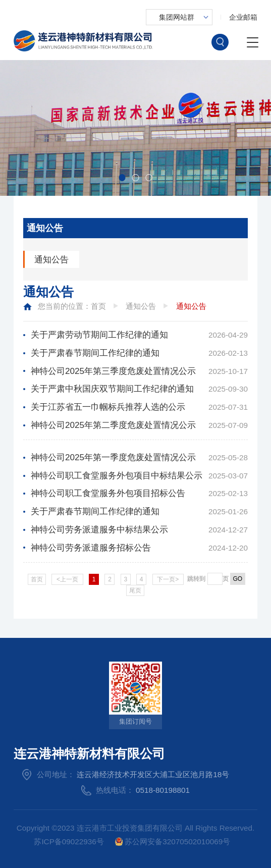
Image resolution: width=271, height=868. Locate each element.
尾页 (135, 590)
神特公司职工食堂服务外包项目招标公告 (108, 493)
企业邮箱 (243, 17)
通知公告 (51, 259)
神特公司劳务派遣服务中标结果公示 (99, 529)
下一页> (168, 579)
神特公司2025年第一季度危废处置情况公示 (113, 457)
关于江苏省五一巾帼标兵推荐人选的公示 (108, 407)
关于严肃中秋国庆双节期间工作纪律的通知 (112, 389)
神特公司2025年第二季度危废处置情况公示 (113, 425)
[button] (122, 177)
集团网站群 (177, 17)
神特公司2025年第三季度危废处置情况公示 (113, 371)
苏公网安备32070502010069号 (173, 842)
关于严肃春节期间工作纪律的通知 (95, 353)
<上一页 (67, 579)
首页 (98, 306)
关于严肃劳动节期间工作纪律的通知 (99, 335)
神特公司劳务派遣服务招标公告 (91, 548)
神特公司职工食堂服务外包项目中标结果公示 (117, 475)
